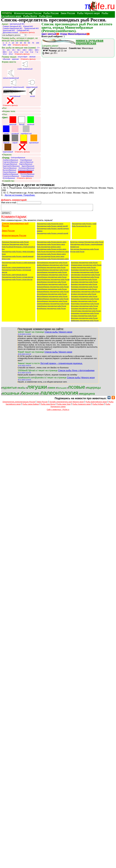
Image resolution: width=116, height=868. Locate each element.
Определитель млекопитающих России (19, 403)
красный (13, 121)
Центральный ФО (17, 24)
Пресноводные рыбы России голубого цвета (51, 250)
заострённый (15, 93)
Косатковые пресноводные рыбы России (84, 271)
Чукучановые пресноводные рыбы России (85, 273)
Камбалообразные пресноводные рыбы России (53, 300)
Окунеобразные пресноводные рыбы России (52, 295)
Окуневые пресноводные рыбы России (84, 317)
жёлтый (24, 139)
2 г (38, 48)
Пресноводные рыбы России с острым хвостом (17, 278)
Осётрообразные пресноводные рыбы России (52, 264)
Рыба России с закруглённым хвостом (14, 276)
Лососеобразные (27, 174)
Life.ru (103, 6)
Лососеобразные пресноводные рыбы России (52, 302)
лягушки (37, 388)
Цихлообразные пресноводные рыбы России (52, 273)
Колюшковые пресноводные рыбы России (85, 300)
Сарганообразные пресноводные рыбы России (52, 271)
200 (9, 45)
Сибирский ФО (23, 30)
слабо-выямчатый (25, 65)
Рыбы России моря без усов (81, 227)
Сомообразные (27, 176)
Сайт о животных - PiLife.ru (58, 411)
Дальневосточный (10, 32)
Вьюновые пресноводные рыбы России (84, 285)
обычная (6, 59)
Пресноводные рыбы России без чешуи (50, 225)
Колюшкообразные (26, 168)
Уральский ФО (9, 30)
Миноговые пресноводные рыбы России (84, 319)
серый (15, 139)
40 (25, 43)
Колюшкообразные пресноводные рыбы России (53, 288)
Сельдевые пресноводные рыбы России (84, 283)
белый (22, 121)
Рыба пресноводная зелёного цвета (49, 248)
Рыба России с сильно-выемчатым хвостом (16, 269)
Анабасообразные (10, 160)
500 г (37, 50)
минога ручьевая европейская (90, 42)
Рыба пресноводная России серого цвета (51, 258)
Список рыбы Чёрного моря (58, 333)
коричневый (8, 148)
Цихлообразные (27, 162)
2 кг (22, 52)
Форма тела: (9, 111)
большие (62, 389)
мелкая (32, 57)
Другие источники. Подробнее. (20, 195)
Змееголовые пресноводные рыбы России (85, 278)
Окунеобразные (9, 172)
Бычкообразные (9, 170)
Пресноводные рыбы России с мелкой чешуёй (52, 227)
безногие (30, 394)
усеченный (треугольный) (13, 84)
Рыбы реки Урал (64, 405)
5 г (4, 50)
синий (6, 130)
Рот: (4, 108)
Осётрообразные (18, 158)
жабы (22, 389)
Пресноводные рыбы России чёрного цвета (51, 255)
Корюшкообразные (26, 170)
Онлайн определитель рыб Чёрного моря (66, 403)
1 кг (11, 52)
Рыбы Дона (45, 16)
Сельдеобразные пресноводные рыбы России (52, 276)
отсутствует (23, 57)
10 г (9, 50)
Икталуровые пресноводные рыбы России (85, 305)
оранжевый (34, 139)
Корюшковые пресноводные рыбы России (85, 314)
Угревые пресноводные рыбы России (83, 269)
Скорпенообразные (11, 176)
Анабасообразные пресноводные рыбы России (52, 266)
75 (33, 43)
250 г (31, 50)
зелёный (31, 121)
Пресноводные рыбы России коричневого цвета (53, 260)
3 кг (27, 52)
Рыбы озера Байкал (31, 405)
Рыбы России (51, 13)
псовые (77, 388)
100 (37, 43)
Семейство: (8, 181)
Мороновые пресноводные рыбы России (84, 307)
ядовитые (10, 389)
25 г (14, 50)
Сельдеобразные (10, 164)
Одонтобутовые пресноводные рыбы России (86, 312)
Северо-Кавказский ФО (13, 28)
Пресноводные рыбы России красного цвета (52, 243)
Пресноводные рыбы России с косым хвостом (17, 281)
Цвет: (5, 117)
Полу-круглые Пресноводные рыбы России (85, 250)
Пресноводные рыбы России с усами (84, 225)
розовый (15, 130)
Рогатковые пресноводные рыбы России (84, 288)
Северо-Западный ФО (12, 26)
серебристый (26, 130)
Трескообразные (10, 168)
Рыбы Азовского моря (82, 405)
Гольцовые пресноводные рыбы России (84, 310)
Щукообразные (28, 166)
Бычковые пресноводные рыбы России (84, 302)
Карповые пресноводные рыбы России (84, 290)
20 (17, 43)
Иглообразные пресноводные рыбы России (51, 310)
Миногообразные (25, 172)
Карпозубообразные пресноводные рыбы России (53, 281)
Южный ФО (28, 26)
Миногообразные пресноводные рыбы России (52, 298)
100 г (25, 50)
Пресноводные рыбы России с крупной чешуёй (52, 235)
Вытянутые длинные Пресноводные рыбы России (87, 243)
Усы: (5, 114)
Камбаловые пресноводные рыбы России (85, 322)
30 (21, 43)
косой (32, 93)
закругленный (32, 84)
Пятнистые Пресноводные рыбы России (15, 246)
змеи (52, 389)
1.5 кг (16, 52)
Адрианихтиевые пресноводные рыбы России (86, 266)
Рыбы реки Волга (48, 405)
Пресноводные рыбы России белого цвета (51, 246)
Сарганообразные (10, 162)
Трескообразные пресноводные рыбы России (52, 285)
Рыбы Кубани (98, 405)
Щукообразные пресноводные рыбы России (51, 283)
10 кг (5, 54)
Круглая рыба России (77, 253)
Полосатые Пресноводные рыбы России (15, 243)
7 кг (37, 52)
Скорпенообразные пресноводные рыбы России (53, 305)
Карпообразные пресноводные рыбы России (52, 278)
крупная (15, 59)
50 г (19, 50)
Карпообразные (26, 164)
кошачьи (11, 394)
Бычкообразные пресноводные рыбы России (52, 290)
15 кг (11, 54)
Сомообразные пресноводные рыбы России (51, 307)
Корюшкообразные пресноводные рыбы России (53, 293)
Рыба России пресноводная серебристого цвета (53, 253)
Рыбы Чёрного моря (88, 13)
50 (29, 43)
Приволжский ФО (31, 28)
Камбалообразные (11, 174)
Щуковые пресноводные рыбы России (84, 295)
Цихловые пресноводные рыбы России (84, 281)
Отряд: (6, 158)
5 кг (32, 52)
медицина (87, 395)
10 (13, 43)
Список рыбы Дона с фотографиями (76, 372)
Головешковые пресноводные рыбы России (85, 293)
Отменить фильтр (27, 32)
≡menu (7, 13)
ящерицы (94, 389)
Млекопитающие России (28, 13)
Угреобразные (26, 160)
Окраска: (7, 155)
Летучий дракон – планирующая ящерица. (61, 365)
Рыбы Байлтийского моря (96, 403)
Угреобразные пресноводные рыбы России (51, 269)
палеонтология (59, 394)
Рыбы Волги (30, 16)
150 (4, 45)
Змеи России (68, 13)
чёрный (6, 139)
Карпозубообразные (11, 166)
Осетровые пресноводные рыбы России (84, 264)
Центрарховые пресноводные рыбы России (85, 276)
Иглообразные (9, 178)
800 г (5, 52)
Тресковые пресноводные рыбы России (84, 298)
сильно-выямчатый (11, 74)
